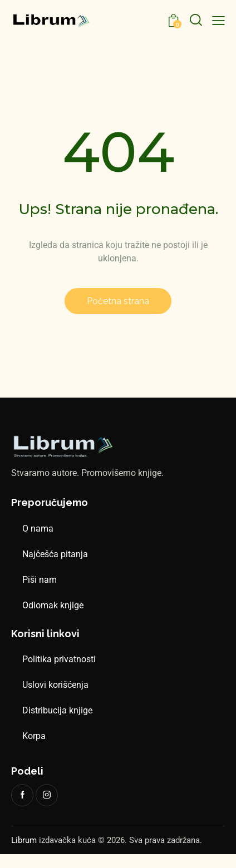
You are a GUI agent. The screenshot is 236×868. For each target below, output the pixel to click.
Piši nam (40, 580)
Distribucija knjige (57, 710)
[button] (218, 21)
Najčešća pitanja (55, 554)
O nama (38, 529)
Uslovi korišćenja (55, 685)
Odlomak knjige (53, 605)
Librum (24, 840)
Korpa (34, 736)
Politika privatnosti (59, 659)
